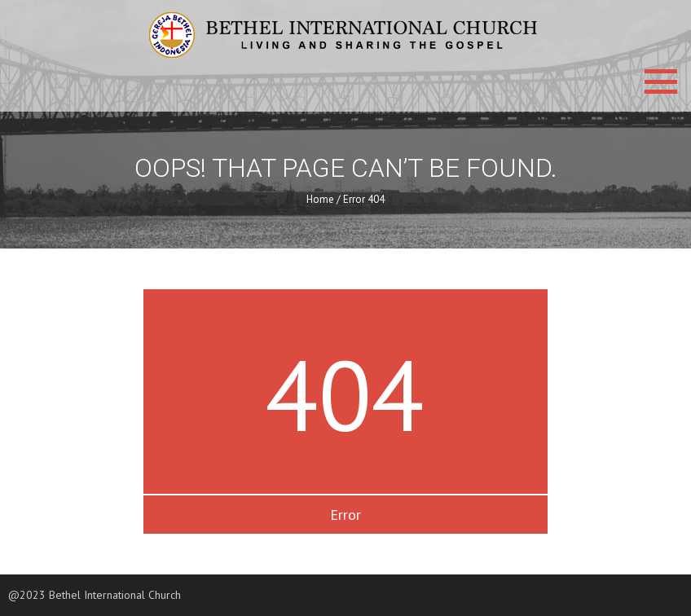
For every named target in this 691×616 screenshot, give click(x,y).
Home (320, 199)
